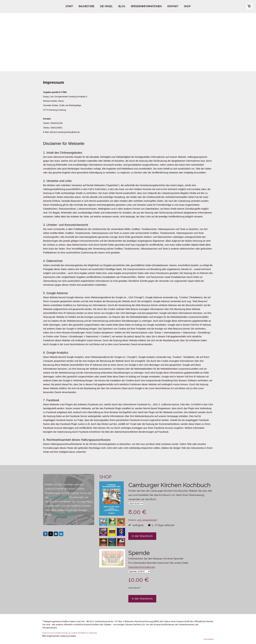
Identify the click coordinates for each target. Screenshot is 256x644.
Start (69, 6)
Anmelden (209, 639)
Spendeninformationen (146, 6)
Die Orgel (106, 6)
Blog (122, 6)
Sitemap (93, 633)
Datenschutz (62, 633)
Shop (187, 6)
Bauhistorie (87, 6)
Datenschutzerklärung (64, 514)
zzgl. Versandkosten (147, 520)
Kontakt (173, 6)
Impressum (48, 633)
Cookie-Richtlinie (59, 497)
